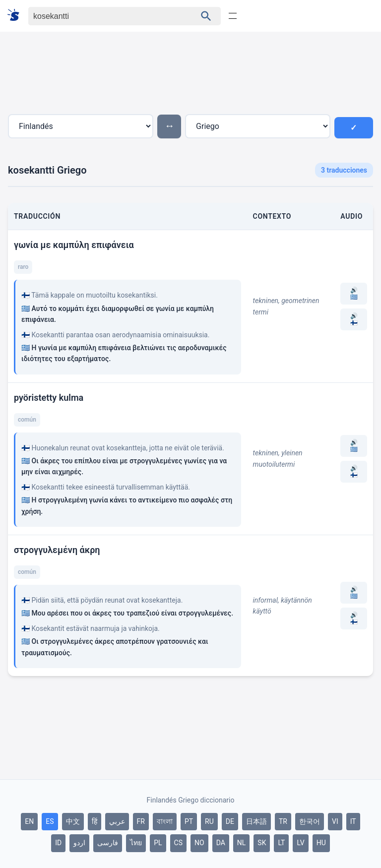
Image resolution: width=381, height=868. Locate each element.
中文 (73, 821)
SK (262, 843)
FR (141, 821)
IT (353, 821)
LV (300, 843)
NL (242, 843)
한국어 (310, 821)
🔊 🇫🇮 (354, 319)
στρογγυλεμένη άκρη (57, 550)
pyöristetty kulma (49, 398)
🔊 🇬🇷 (354, 294)
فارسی (108, 843)
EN (29, 821)
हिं (95, 821)
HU (321, 843)
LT (281, 843)
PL (158, 843)
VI (335, 821)
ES (50, 821)
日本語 (256, 821)
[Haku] (103, 16)
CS (178, 843)
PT (189, 821)
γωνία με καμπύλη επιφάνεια (74, 245)
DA (221, 843)
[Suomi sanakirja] (17, 16)
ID (58, 843)
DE (230, 821)
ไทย (136, 843)
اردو (79, 843)
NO (199, 843)
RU (209, 821)
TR (283, 821)
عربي (117, 821)
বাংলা (165, 821)
